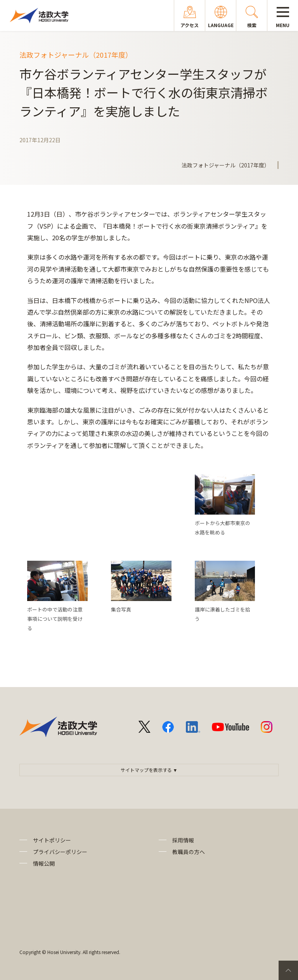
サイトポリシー (52, 840)
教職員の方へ (189, 852)
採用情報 (183, 840)
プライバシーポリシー (60, 852)
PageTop (288, 970)
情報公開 (44, 863)
